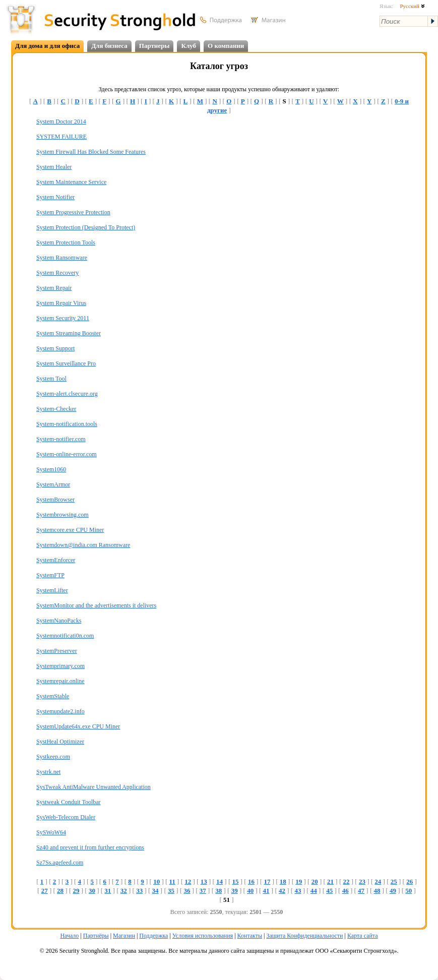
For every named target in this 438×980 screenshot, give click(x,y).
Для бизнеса (109, 46)
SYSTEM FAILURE (61, 137)
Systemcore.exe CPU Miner (70, 530)
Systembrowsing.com (62, 515)
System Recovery (57, 273)
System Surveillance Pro (66, 363)
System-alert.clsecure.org (67, 394)
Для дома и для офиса (47, 46)
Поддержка (153, 936)
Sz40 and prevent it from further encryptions (90, 847)
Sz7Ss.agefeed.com (60, 863)
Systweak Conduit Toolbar (69, 802)
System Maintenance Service (71, 182)
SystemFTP (50, 575)
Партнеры (154, 46)
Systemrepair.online (60, 681)
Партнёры (96, 936)
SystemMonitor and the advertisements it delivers (96, 605)
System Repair (54, 288)
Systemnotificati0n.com (65, 636)
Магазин (124, 936)
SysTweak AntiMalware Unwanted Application (93, 787)
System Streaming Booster (69, 333)
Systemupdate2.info (60, 711)
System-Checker (56, 409)
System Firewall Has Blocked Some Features (91, 152)
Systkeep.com (53, 757)
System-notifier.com (61, 439)
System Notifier (55, 197)
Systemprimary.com (60, 666)
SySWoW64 (51, 832)
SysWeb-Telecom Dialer (66, 817)
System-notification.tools (67, 424)
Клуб (189, 46)
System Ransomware (62, 258)
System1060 (51, 469)
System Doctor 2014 (61, 121)
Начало (69, 936)
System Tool (51, 379)
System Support (55, 348)
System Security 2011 (63, 318)
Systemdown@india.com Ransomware (83, 545)
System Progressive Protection (73, 212)
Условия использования (203, 936)
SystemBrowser (55, 500)
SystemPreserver (57, 651)
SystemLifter (52, 590)
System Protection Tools (66, 242)
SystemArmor (53, 484)
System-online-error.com (67, 454)
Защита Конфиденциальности (304, 936)
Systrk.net (48, 772)
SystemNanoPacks (59, 621)
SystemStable (53, 696)
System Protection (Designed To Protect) (86, 227)
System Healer (54, 167)
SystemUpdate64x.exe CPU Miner (78, 726)
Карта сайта (363, 936)
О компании (226, 46)
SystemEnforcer (56, 560)
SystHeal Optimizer (60, 742)
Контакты (250, 936)
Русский (412, 6)
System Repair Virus (61, 303)
